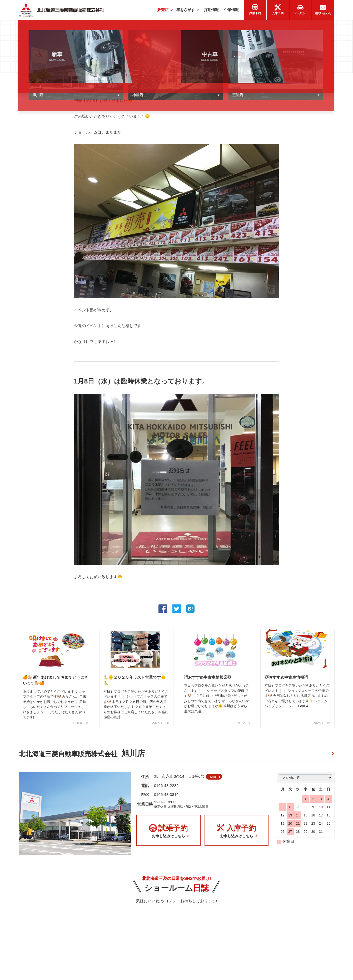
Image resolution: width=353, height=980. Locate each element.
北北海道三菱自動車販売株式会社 (82, 756)
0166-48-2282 (166, 790)
